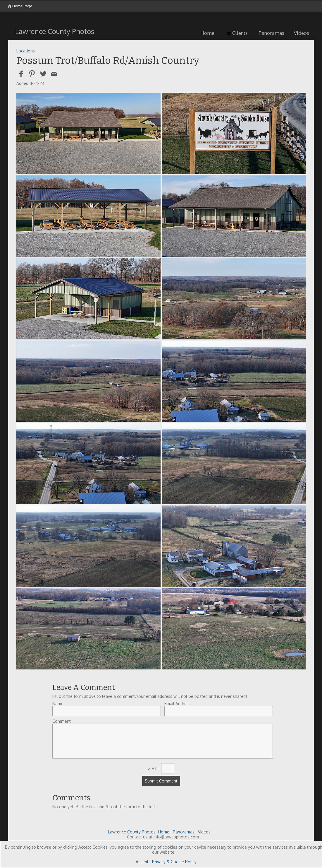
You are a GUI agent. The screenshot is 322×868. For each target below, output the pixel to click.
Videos (302, 33)
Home (207, 33)
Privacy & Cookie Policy (174, 862)
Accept (142, 862)
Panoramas (271, 33)
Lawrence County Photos (132, 832)
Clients (236, 33)
